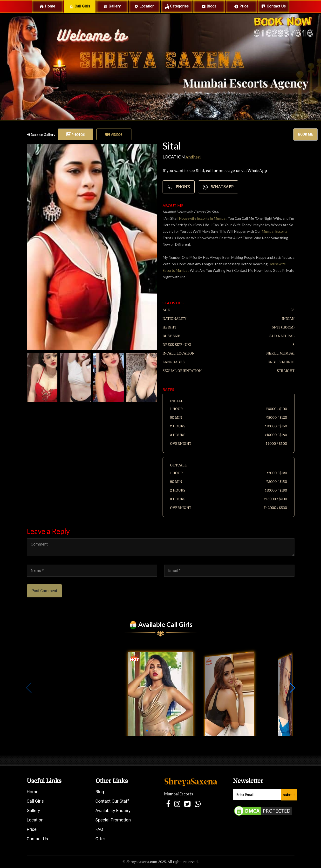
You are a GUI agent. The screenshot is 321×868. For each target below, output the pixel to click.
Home (51, 6)
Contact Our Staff (112, 801)
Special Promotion (113, 820)
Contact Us (37, 839)
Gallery (112, 6)
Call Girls (80, 6)
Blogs (209, 6)
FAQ (99, 829)
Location (144, 6)
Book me (305, 134)
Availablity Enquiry (113, 810)
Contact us (274, 6)
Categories (177, 6)
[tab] (76, 134)
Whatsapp (218, 187)
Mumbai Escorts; (275, 231)
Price (241, 6)
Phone (179, 187)
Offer (100, 839)
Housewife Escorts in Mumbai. (203, 218)
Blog (100, 792)
